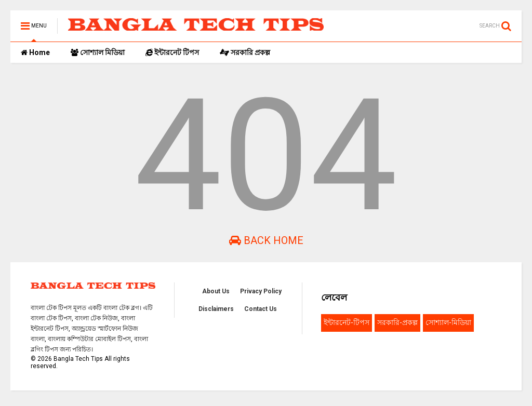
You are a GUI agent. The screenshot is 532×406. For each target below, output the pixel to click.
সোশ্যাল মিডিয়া (98, 52)
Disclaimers (216, 309)
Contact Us (261, 309)
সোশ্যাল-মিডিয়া (448, 322)
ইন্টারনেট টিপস (172, 52)
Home (35, 52)
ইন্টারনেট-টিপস (347, 322)
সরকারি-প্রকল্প (397, 322)
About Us (216, 291)
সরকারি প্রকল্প (245, 52)
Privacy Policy (261, 291)
